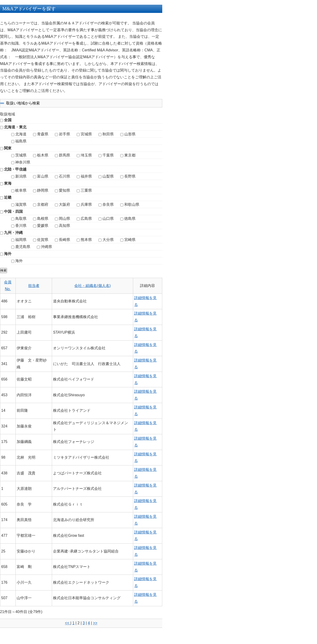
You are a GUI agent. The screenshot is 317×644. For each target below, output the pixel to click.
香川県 (21, 226)
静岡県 (43, 190)
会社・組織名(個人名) (92, 286)
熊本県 (86, 240)
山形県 (130, 134)
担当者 (34, 286)
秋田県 (108, 134)
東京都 (130, 155)
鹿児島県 (23, 247)
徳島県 (130, 219)
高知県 (64, 226)
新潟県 (21, 176)
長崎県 (64, 240)
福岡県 (21, 240)
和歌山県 (132, 204)
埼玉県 (86, 155)
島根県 (43, 219)
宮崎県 (130, 240)
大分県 (108, 240)
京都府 (43, 204)
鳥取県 (21, 219)
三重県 (86, 190)
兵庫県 (86, 204)
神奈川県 (23, 162)
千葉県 (108, 155)
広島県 (86, 219)
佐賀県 (43, 240)
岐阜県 (21, 190)
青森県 (43, 134)
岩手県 (64, 134)
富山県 (43, 176)
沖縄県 (46, 247)
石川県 (64, 176)
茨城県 (21, 155)
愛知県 (64, 190)
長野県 (130, 176)
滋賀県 (21, 204)
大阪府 (64, 204)
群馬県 (64, 155)
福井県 (86, 176)
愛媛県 (43, 226)
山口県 (108, 219)
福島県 (21, 141)
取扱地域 (8, 114)
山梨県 (108, 176)
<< (68, 623)
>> (95, 623)
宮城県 (86, 134)
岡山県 (64, 219)
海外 (19, 261)
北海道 (21, 134)
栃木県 (43, 155)
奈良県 (108, 204)
